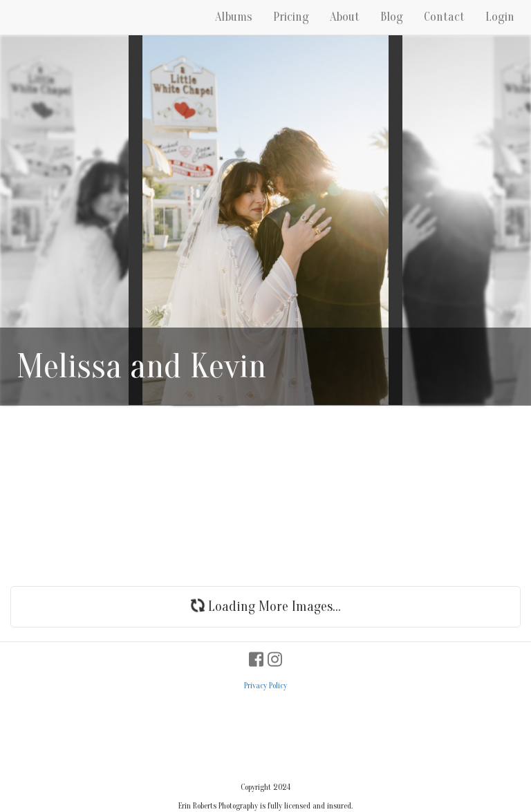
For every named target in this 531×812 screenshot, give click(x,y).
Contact (444, 17)
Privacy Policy (265, 686)
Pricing (291, 17)
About (345, 17)
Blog (392, 17)
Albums (234, 17)
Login (500, 17)
